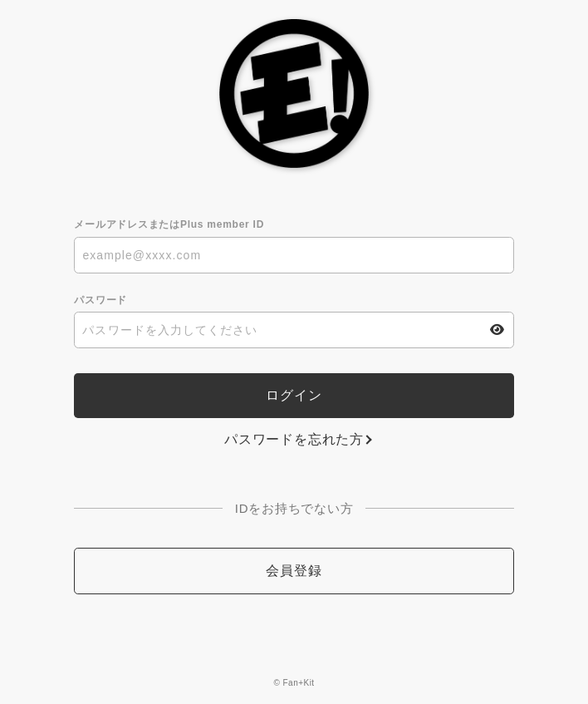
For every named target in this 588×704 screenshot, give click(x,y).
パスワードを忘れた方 (294, 439)
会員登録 (294, 571)
